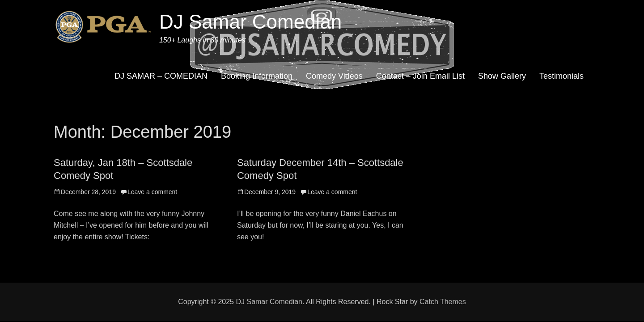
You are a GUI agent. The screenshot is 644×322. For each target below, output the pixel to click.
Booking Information (257, 76)
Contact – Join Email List (420, 76)
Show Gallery (502, 76)
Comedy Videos (334, 76)
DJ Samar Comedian (250, 22)
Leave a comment (152, 192)
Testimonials (561, 76)
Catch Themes (443, 302)
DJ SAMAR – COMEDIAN (161, 76)
